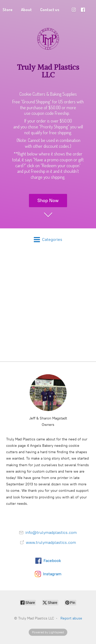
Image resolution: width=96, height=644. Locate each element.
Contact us (50, 10)
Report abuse (71, 618)
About (26, 10)
